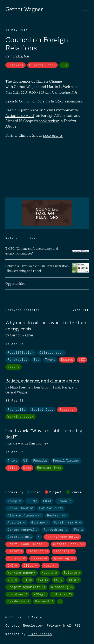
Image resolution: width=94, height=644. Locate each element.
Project (55, 492)
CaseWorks (18, 601)
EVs (36, 360)
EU (47, 501)
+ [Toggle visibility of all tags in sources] (60, 601)
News (27, 468)
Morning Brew (49, 468)
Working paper (21, 417)
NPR (13, 580)
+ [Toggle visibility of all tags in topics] (39, 537)
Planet (15, 551)
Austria (16, 523)
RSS (78, 626)
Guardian (17, 594)
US (25, 461)
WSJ (58, 580)
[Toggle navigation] (85, 10)
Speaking (15, 65)
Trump (50, 360)
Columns (16, 559)
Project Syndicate (26, 587)
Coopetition (20, 537)
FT (28, 580)
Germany (40, 523)
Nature (14, 367)
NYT (43, 580)
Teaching (64, 551)
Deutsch (57, 516)
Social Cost (42, 410)
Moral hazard (68, 523)
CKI (82, 360)
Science (72, 573)
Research (67, 410)
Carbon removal (23, 530)
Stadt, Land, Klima (27, 544)
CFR (64, 65)
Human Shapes (40, 634)
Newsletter (33, 626)
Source (76, 492)
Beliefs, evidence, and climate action (42, 381)
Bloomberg (62, 587)
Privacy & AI (59, 626)
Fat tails (16, 410)
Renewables (18, 360)
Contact (12, 626)
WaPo (74, 580)
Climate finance (24, 516)
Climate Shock (42, 65)
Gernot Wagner (24, 9)
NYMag (40, 594)
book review (49, 121)
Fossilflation (21, 353)
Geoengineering (62, 537)
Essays (67, 360)
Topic (36, 492)
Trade (64, 501)
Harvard (44, 601)
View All (81, 310)
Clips (12, 468)
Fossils (40, 461)
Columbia (62, 594)
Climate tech (52, 353)
